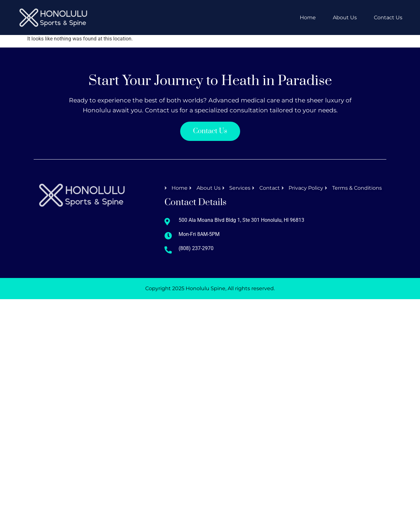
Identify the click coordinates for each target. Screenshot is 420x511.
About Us (345, 17)
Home (308, 17)
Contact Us (388, 17)
